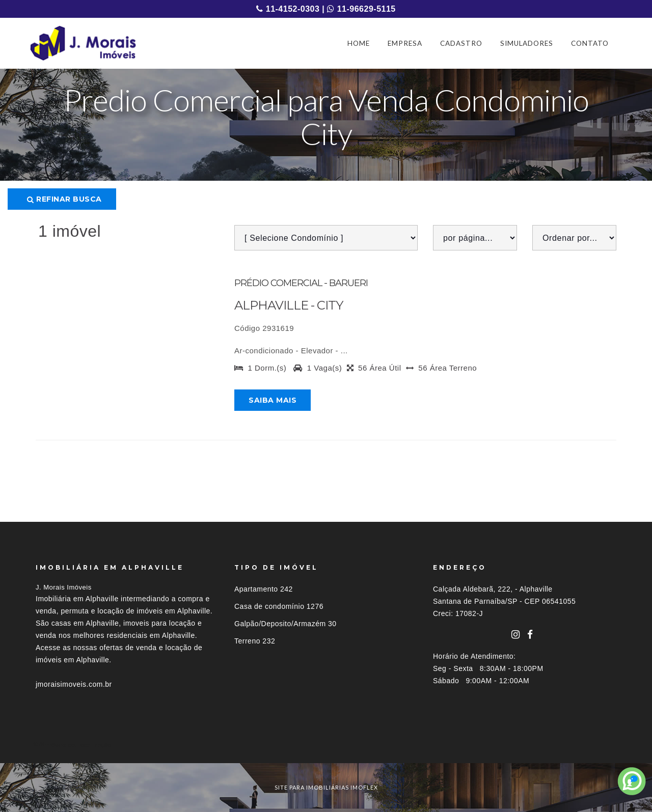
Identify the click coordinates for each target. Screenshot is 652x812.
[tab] (326, 745)
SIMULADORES (527, 43)
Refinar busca (64, 199)
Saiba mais (273, 400)
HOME (359, 43)
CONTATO (590, 43)
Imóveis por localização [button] (77, 745)
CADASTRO (461, 43)
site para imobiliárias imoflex (326, 787)
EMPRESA (405, 43)
